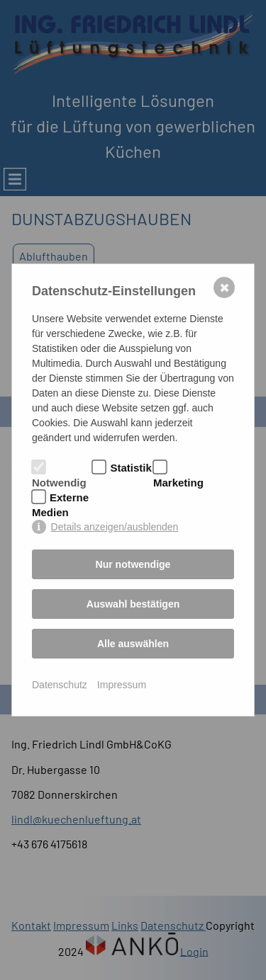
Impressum (122, 685)
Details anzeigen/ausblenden (115, 527)
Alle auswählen (133, 644)
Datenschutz (60, 685)
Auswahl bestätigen (133, 604)
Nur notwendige (133, 564)
